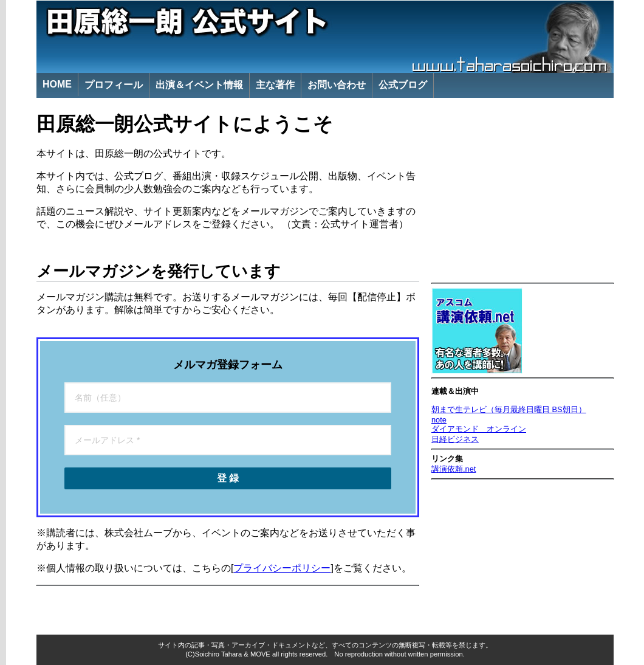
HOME (57, 84)
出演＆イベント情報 (199, 85)
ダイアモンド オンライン (479, 429)
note (439, 420)
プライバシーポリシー (282, 568)
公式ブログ (403, 85)
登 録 (228, 478)
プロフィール (114, 85)
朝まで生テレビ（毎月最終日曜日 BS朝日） (509, 409)
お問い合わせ (337, 85)
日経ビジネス (455, 439)
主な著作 (275, 85)
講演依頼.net (454, 469)
